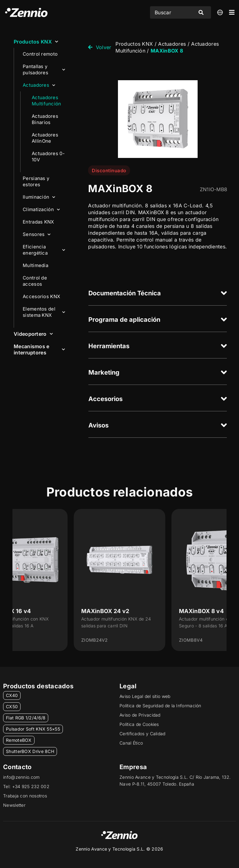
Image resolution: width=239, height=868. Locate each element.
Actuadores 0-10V (48, 157)
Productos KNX (36, 42)
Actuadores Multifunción (47, 101)
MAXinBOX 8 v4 (201, 611)
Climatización (41, 210)
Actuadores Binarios (45, 119)
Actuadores (39, 85)
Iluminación (39, 197)
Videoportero (33, 334)
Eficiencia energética (44, 250)
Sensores (37, 235)
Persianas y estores (36, 181)
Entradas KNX (38, 222)
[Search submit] (201, 12)
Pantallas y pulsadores (44, 69)
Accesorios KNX (41, 296)
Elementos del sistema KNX (44, 312)
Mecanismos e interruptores (39, 349)
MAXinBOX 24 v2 (105, 611)
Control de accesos (35, 281)
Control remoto (40, 54)
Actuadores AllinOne (45, 138)
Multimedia (35, 265)
